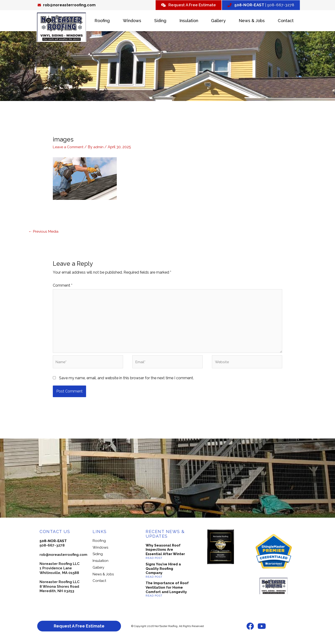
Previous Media (44, 232)
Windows (132, 21)
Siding (160, 21)
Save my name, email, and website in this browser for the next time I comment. (126, 381)
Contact (286, 21)
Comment (63, 286)
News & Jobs (252, 21)
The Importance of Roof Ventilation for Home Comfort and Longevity (167, 590)
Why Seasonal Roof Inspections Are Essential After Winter (165, 553)
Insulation (189, 21)
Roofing (102, 21)
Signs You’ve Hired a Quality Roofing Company (163, 572)
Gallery (218, 21)
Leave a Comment (69, 148)
